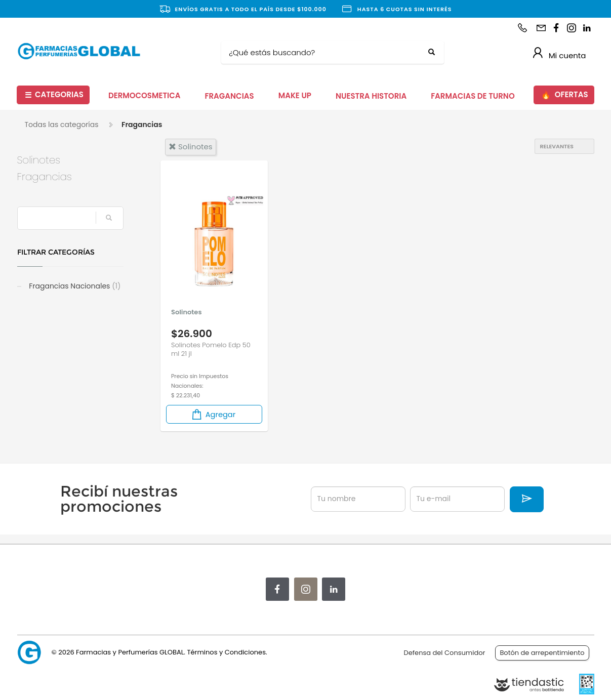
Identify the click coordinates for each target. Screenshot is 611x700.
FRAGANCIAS (230, 96)
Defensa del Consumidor (445, 653)
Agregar (213, 414)
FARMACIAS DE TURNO (473, 96)
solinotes (191, 147)
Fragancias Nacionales (74, 286)
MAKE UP (295, 95)
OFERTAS (564, 95)
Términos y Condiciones (226, 652)
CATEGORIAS (54, 95)
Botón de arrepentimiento (542, 653)
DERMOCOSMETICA (145, 95)
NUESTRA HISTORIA (371, 96)
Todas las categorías (62, 125)
